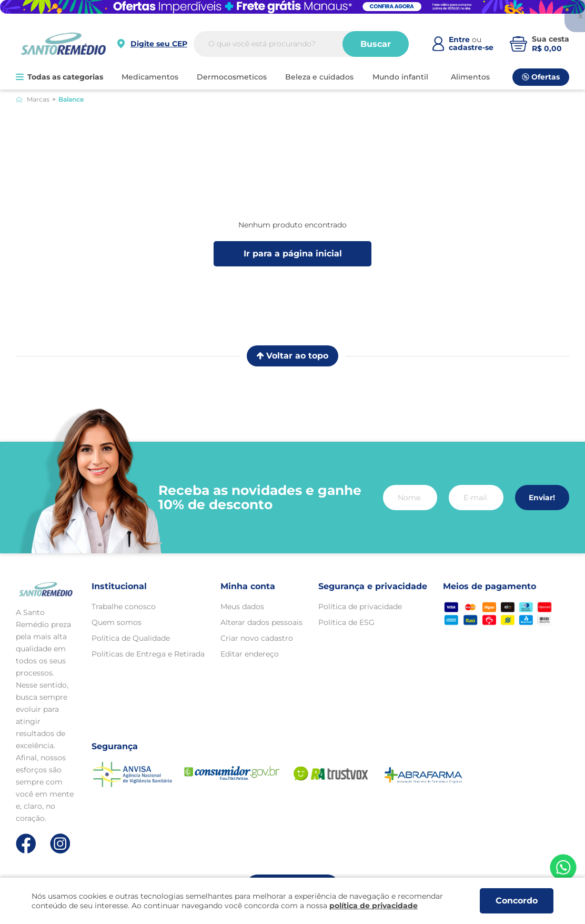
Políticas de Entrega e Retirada (148, 654)
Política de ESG (346, 622)
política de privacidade (374, 906)
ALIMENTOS (470, 77)
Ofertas (541, 77)
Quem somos (117, 622)
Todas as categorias (59, 77)
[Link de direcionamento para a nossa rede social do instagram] (60, 844)
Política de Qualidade (131, 638)
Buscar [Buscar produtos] (376, 44)
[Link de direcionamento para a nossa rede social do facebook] (26, 843)
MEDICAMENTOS (150, 77)
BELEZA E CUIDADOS (319, 77)
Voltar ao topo (292, 356)
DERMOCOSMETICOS (232, 77)
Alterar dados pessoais (261, 622)
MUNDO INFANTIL (400, 77)
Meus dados (242, 607)
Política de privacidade (360, 607)
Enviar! (542, 498)
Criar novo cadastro (257, 638)
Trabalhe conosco (124, 607)
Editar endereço (250, 654)
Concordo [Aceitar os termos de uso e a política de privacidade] (517, 901)
